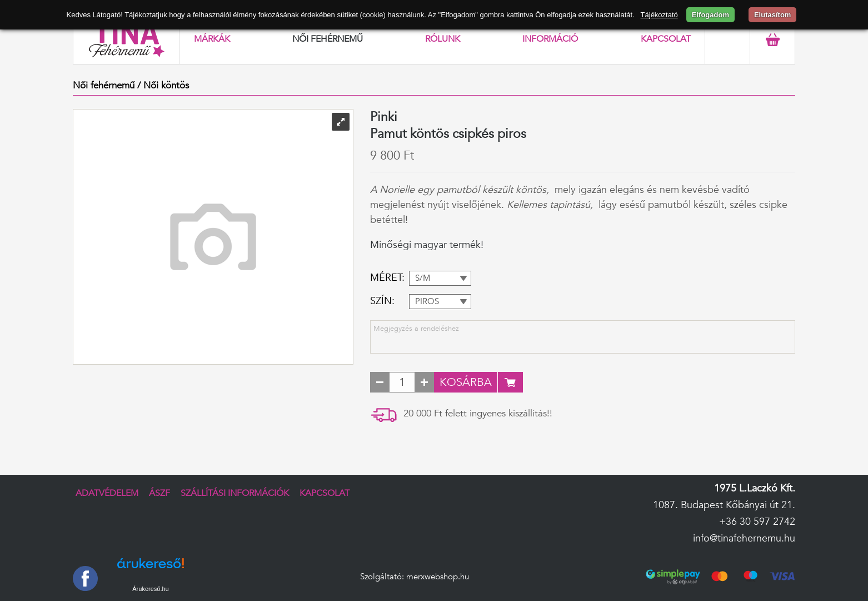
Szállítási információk (235, 493)
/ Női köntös (163, 85)
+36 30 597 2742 (757, 522)
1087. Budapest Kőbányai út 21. (724, 505)
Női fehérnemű (328, 39)
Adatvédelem (107, 493)
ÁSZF (159, 493)
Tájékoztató (659, 15)
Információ (550, 39)
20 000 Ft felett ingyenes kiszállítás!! (478, 413)
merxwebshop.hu (438, 577)
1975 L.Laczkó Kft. (755, 488)
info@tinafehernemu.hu (744, 538)
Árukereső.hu (150, 589)
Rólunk (443, 39)
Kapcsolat (666, 39)
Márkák (212, 39)
